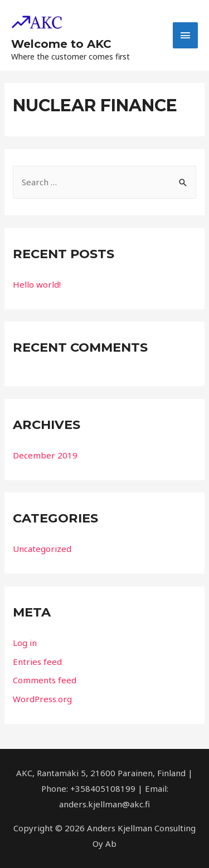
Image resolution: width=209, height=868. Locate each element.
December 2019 (45, 455)
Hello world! (37, 284)
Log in (25, 643)
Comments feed (45, 680)
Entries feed (37, 662)
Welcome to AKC (61, 44)
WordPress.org (42, 699)
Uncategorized (42, 549)
